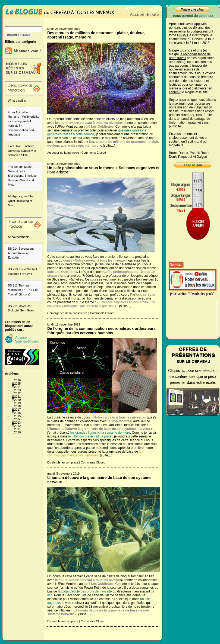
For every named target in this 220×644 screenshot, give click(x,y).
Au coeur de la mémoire (63, 153)
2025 (17, 384)
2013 (17, 423)
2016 (17, 413)
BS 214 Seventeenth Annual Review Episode (22, 253)
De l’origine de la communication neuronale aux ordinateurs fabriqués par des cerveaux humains (101, 331)
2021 (17, 397)
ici (92, 599)
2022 (17, 393)
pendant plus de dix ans (186, 28)
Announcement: (18, 237)
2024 (17, 387)
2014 (17, 419)
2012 (17, 426)
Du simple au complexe (63, 462)
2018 (17, 406)
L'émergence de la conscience (67, 313)
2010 (17, 432)
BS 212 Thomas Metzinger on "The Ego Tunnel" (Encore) (23, 290)
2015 (17, 416)
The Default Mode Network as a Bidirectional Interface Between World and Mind (22, 176)
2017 (17, 410)
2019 (17, 403)
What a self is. (17, 101)
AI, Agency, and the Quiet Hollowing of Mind (21, 201)
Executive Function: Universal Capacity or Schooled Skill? (22, 151)
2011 (17, 429)
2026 (17, 380)
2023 (17, 390)
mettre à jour (178, 88)
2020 (17, 400)
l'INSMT (183, 35)
